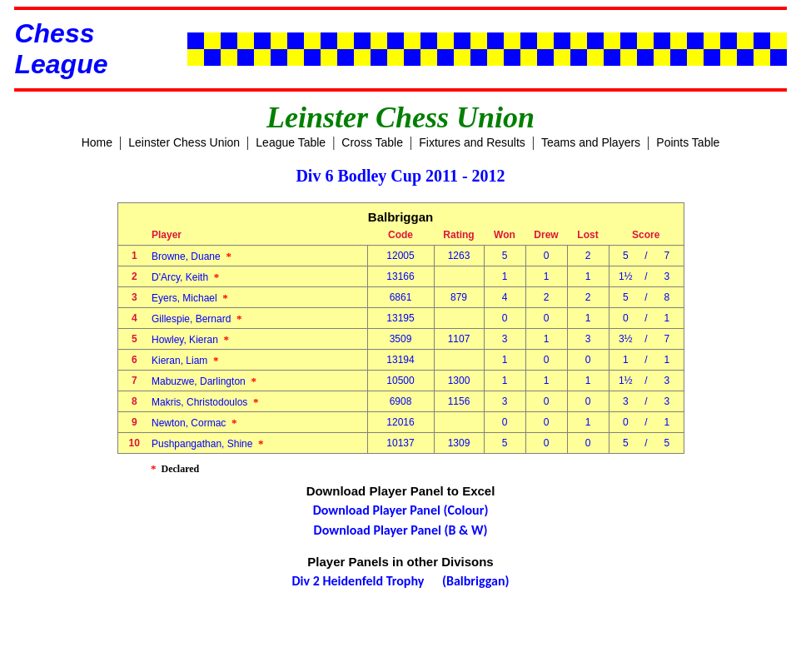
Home (97, 142)
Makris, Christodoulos (205, 402)
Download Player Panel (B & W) (401, 530)
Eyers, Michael (190, 298)
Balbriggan (400, 217)
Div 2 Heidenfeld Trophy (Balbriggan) (401, 581)
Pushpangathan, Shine (208, 444)
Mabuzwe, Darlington (204, 381)
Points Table (688, 142)
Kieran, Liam (185, 361)
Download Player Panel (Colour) (401, 510)
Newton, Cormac (194, 423)
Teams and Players (591, 142)
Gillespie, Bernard (197, 319)
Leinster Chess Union (184, 142)
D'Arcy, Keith (185, 277)
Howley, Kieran (190, 340)
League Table (291, 142)
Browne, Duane (192, 256)
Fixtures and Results (472, 142)
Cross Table (372, 142)
